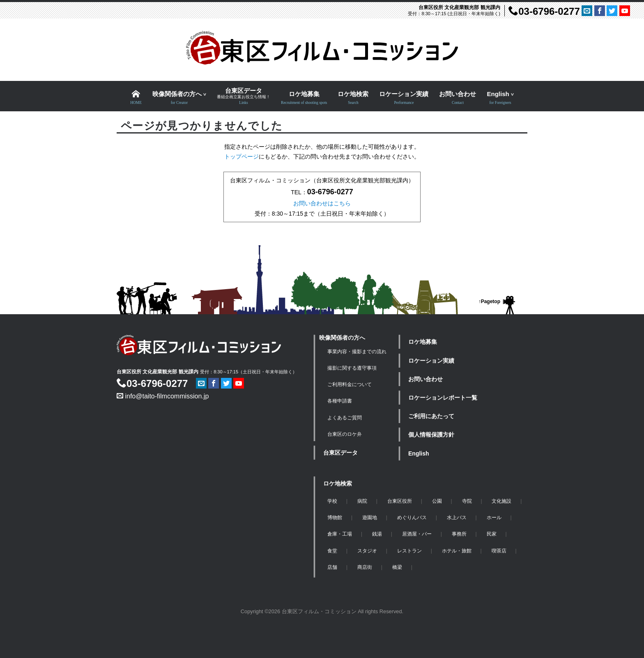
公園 (437, 501)
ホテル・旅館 (457, 551)
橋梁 (397, 567)
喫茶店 (499, 551)
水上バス (457, 518)
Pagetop (491, 301)
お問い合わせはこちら (322, 203)
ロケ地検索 (338, 483)
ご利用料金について (350, 384)
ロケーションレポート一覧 (443, 398)
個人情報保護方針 (431, 435)
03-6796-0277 (544, 11)
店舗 (332, 567)
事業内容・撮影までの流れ (357, 352)
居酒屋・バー (417, 534)
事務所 (459, 534)
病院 (362, 501)
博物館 (335, 518)
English (419, 453)
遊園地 (370, 518)
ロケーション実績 (431, 361)
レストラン (409, 551)
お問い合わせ (425, 379)
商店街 (365, 567)
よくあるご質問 (345, 418)
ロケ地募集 (423, 342)
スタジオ (367, 551)
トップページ (241, 156)
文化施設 (501, 501)
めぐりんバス (412, 518)
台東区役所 (400, 501)
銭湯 (377, 534)
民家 (492, 534)
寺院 (467, 501)
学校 (332, 501)
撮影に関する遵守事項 (352, 368)
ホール (494, 518)
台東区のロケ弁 (345, 434)
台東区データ (340, 453)
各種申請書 (340, 401)
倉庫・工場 (340, 534)
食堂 (332, 551)
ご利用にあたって (431, 416)
